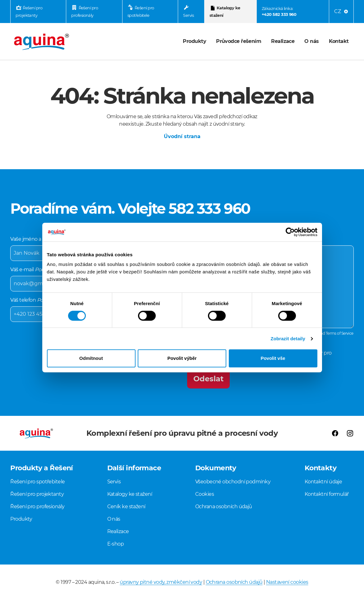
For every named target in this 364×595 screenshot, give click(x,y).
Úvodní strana (182, 136)
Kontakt (339, 41)
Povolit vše (273, 358)
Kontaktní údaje (323, 482)
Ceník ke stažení (126, 507)
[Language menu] (341, 12)
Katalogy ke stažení (225, 12)
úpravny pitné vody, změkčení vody (161, 582)
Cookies (205, 494)
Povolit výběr (182, 358)
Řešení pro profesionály (85, 12)
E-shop (116, 544)
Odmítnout (91, 358)
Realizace (283, 41)
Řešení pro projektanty (29, 12)
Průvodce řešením (239, 41)
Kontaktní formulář (327, 494)
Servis (188, 15)
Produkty (194, 41)
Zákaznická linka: (279, 12)
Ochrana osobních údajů (224, 507)
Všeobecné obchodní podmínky (233, 482)
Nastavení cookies (287, 582)
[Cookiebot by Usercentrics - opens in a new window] (290, 232)
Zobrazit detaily (288, 339)
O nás (311, 41)
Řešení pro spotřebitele (141, 12)
